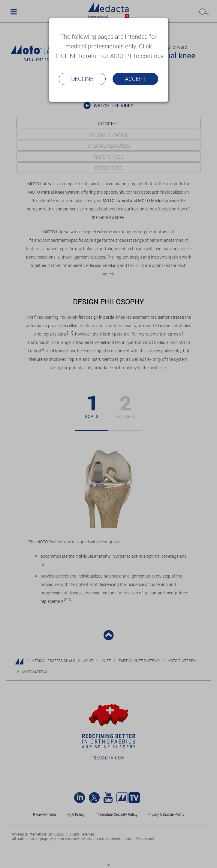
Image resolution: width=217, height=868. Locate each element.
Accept (135, 79)
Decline (82, 79)
